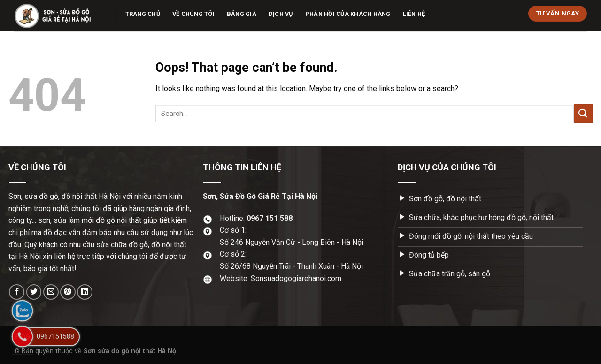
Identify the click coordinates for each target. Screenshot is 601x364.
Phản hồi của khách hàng (348, 14)
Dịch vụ (281, 14)
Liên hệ (414, 14)
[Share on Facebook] (17, 292)
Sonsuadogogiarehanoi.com (296, 278)
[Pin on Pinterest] (68, 292)
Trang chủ (143, 14)
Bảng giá (242, 14)
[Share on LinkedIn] (85, 292)
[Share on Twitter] (34, 292)
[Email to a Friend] (51, 292)
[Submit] (583, 113)
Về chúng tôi (193, 14)
